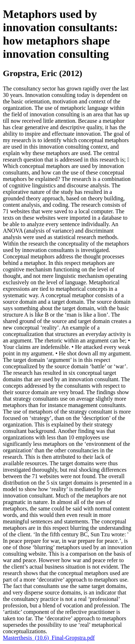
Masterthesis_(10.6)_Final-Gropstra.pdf (49, 638)
